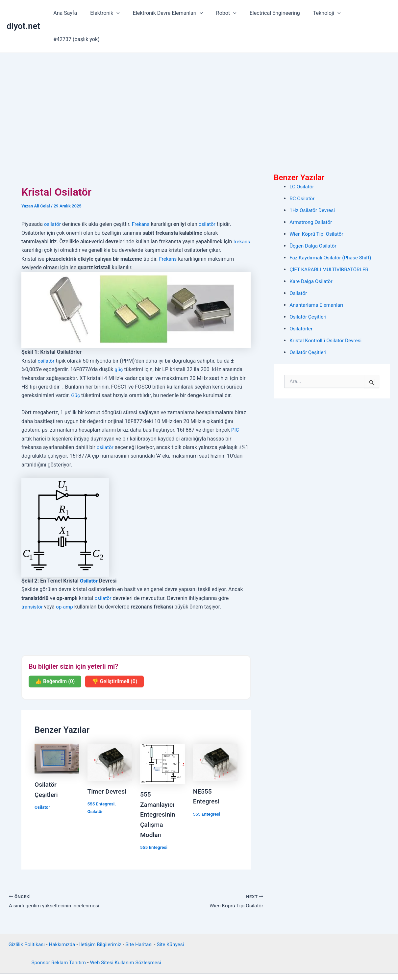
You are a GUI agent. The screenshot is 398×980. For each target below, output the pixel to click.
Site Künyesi (174, 918)
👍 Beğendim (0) (55, 655)
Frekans (142, 198)
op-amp (66, 580)
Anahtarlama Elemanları (317, 279)
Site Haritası (141, 918)
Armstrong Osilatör (312, 196)
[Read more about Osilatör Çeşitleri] (57, 732)
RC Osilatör (303, 172)
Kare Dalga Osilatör (312, 255)
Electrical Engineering (266, 13)
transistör (33, 580)
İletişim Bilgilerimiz (100, 918)
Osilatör (89, 554)
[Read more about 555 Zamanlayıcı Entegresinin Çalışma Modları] (162, 737)
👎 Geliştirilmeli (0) (114, 655)
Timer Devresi (108, 765)
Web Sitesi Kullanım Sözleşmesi (127, 935)
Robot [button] (220, 13)
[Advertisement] (199, 76)
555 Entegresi (102, 777)
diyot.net (23, 13)
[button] (116, 13)
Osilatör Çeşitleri (309, 290)
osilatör (53, 198)
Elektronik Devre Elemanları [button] (165, 13)
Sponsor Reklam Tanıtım (57, 935)
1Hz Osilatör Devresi (313, 184)
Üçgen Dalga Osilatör (314, 219)
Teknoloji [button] (316, 13)
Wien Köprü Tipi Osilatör (318, 208)
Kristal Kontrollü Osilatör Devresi (327, 314)
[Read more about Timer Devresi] (110, 736)
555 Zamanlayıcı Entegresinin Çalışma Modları (159, 788)
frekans (30, 224)
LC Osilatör (302, 160)
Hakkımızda (61, 918)
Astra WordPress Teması (247, 963)
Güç (76, 369)
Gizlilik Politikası (24, 918)
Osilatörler (301, 302)
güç (119, 343)
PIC (235, 404)
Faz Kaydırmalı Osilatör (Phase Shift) (332, 231)
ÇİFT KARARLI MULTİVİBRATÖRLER (331, 243)
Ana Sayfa (67, 13)
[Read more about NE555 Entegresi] (215, 736)
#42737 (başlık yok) (363, 13)
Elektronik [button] (104, 13)
